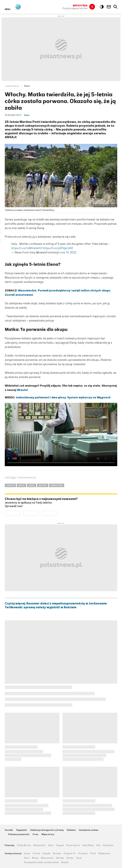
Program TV (70, 854)
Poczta (36, 854)
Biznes (35, 858)
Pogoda (60, 845)
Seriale (70, 858)
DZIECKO (10, 485)
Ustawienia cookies (89, 830)
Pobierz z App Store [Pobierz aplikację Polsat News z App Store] (39, 513)
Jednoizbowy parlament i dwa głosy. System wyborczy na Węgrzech (63, 397)
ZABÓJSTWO (57, 485)
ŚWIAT (32, 485)
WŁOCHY (43, 485)
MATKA (21, 485)
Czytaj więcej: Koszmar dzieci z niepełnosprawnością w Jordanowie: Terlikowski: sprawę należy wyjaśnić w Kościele (56, 605)
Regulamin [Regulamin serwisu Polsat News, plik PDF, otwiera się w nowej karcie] (22, 830)
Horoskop (83, 854)
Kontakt (9, 830)
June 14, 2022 (68, 252)
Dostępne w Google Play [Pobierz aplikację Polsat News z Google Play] (20, 513)
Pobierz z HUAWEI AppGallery (57, 513)
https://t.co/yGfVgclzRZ (58, 248)
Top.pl (79, 858)
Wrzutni (22, 390)
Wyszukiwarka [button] (115, 7)
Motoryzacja (47, 858)
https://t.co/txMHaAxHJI (27, 248)
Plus (98, 845)
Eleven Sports (73, 845)
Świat (27, 86)
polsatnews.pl (12, 86)
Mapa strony (48, 834)
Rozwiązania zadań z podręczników (41, 862)
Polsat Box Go (24, 845)
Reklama (71, 830)
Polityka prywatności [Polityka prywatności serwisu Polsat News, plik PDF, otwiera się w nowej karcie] (19, 834)
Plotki (93, 854)
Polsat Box (108, 845)
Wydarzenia (104, 854)
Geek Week (88, 845)
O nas (35, 834)
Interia (27, 854)
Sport (51, 845)
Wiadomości (39, 845)
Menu (8, 9)
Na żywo (57, 854)
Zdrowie (60, 858)
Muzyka (65, 862)
